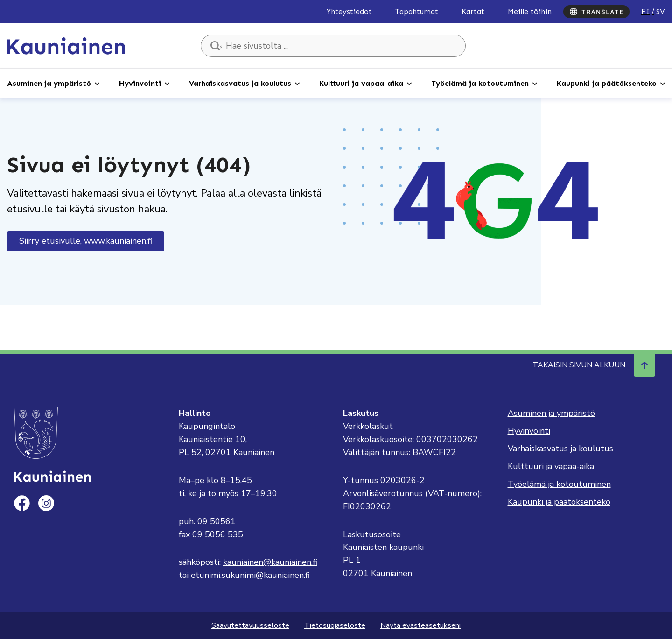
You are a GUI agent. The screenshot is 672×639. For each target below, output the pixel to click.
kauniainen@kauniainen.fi (270, 562)
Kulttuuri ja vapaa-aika (361, 83)
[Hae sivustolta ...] (333, 46)
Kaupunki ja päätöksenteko (607, 83)
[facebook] (22, 503)
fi (646, 11)
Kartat (473, 11)
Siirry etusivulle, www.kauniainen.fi (86, 241)
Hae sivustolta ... (469, 35)
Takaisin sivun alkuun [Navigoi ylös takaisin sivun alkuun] (594, 365)
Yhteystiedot (349, 11)
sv (661, 11)
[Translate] (596, 12)
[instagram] (46, 503)
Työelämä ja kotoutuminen (480, 83)
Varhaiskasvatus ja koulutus (240, 83)
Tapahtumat (417, 11)
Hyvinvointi (140, 83)
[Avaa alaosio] (97, 83)
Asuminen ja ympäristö (49, 83)
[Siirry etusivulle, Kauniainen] (66, 45)
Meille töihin (530, 11)
